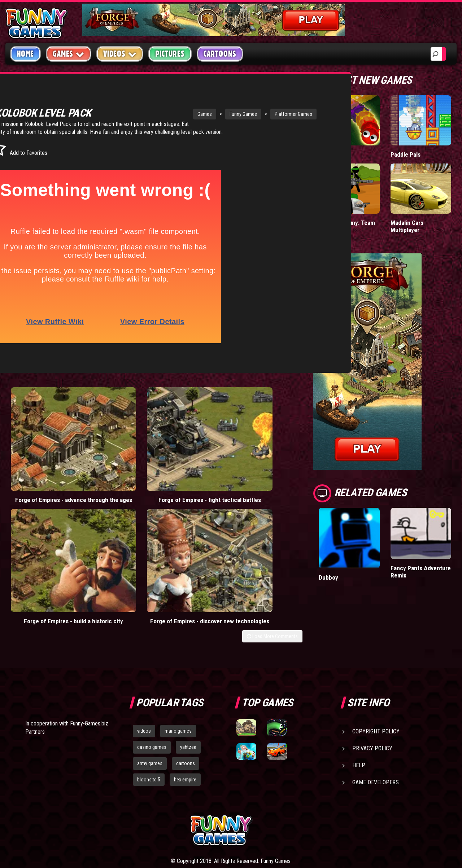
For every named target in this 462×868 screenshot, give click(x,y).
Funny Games (195, 114)
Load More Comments (272, 475)
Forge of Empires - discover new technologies (265, 452)
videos (144, 675)
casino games (152, 691)
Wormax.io (332, 154)
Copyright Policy (376, 675)
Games (156, 114)
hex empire (185, 724)
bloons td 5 (149, 724)
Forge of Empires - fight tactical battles (117, 449)
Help (359, 709)
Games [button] (69, 54)
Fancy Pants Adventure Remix (421, 572)
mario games (178, 675)
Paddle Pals (406, 154)
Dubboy (328, 577)
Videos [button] (120, 54)
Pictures (170, 54)
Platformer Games (245, 114)
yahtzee (188, 691)
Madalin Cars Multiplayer (407, 226)
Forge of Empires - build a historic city (191, 449)
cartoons (186, 707)
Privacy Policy (372, 692)
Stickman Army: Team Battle (346, 226)
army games (150, 707)
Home (25, 54)
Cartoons (220, 54)
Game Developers (376, 726)
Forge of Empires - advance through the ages (42, 452)
